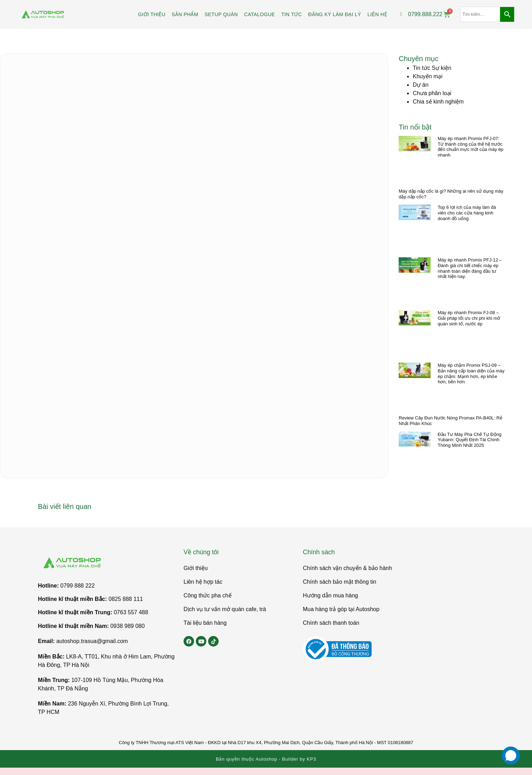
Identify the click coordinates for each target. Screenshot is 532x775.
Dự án (421, 85)
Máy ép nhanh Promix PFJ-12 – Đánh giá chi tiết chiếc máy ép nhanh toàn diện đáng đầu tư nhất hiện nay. (470, 268)
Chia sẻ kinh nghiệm (438, 102)
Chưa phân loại (432, 93)
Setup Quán (221, 14)
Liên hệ (377, 14)
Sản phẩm (185, 14)
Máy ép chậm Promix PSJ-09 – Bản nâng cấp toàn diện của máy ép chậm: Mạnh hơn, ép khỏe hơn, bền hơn (471, 373)
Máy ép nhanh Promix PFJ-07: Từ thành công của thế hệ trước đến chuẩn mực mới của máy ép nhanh (470, 147)
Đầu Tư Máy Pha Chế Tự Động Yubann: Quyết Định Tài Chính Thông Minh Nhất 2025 (470, 440)
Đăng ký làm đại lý (335, 14)
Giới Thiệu (152, 14)
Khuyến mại (428, 76)
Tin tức (292, 14)
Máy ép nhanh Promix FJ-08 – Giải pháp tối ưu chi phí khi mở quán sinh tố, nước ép (469, 318)
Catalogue (260, 14)
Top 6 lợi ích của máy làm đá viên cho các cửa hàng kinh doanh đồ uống (467, 213)
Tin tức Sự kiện (432, 68)
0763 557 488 (131, 612)
